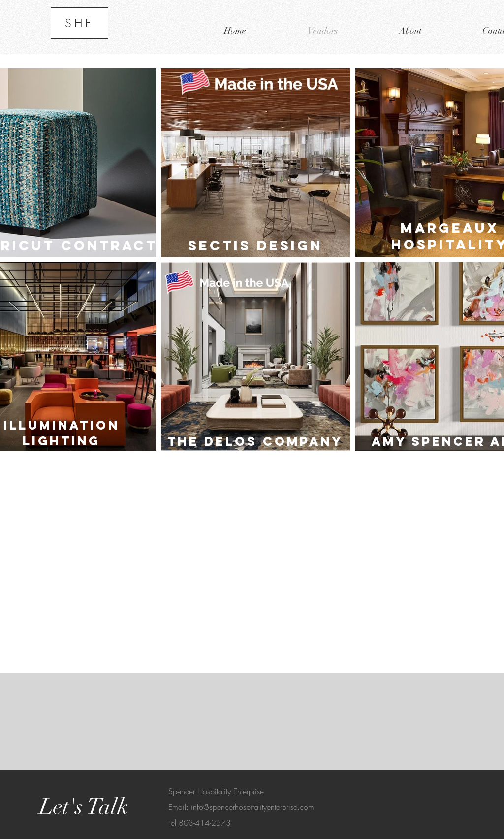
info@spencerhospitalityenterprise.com (252, 807)
